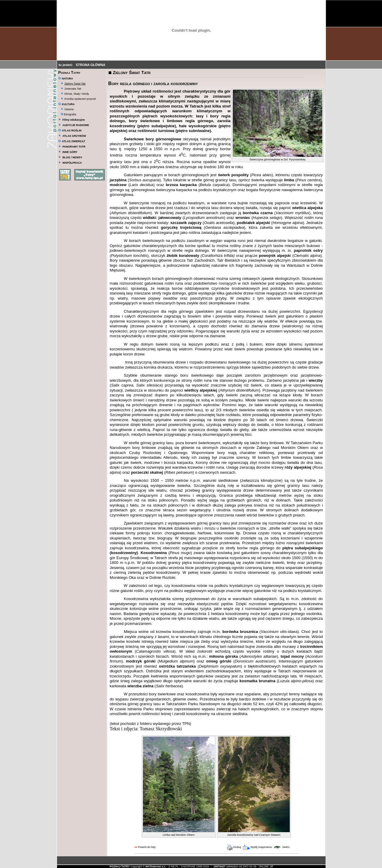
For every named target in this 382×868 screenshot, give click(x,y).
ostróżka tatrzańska (177, 666)
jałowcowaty (170, 218)
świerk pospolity (233, 175)
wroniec (243, 218)
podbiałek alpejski (253, 223)
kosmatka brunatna (258, 681)
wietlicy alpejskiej (201, 390)
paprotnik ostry (308, 250)
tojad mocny (292, 656)
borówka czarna (258, 213)
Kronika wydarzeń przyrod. (80, 99)
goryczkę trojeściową (181, 227)
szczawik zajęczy (186, 223)
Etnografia (68, 114)
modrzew (118, 185)
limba (289, 180)
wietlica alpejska (307, 208)
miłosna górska (224, 656)
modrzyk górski (141, 661)
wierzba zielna (140, 686)
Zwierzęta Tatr (73, 89)
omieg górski (219, 661)
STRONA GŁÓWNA (91, 65)
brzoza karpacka (181, 185)
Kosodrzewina (154, 553)
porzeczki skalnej (147, 472)
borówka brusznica (240, 632)
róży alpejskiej (298, 467)
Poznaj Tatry (69, 72)
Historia (69, 109)
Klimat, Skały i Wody (77, 94)
